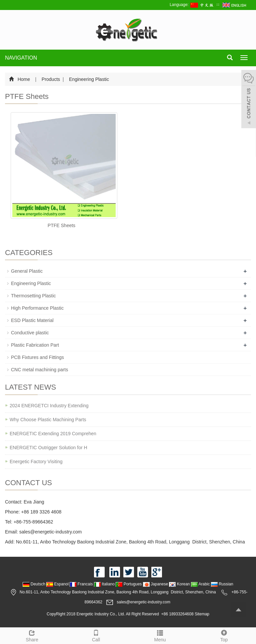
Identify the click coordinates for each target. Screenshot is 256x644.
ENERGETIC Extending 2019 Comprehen (53, 434)
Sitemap (202, 614)
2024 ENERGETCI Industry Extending (49, 406)
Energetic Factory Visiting (36, 462)
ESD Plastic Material (32, 320)
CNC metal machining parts (39, 370)
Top (224, 635)
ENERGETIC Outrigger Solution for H (48, 448)
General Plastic (27, 271)
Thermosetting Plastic (33, 296)
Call (96, 635)
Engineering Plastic (88, 79)
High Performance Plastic (37, 308)
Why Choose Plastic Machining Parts (48, 420)
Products (51, 79)
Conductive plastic (30, 333)
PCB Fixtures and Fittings (37, 357)
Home (24, 79)
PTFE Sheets (61, 225)
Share (32, 635)
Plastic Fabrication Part (35, 345)
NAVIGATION (21, 58)
